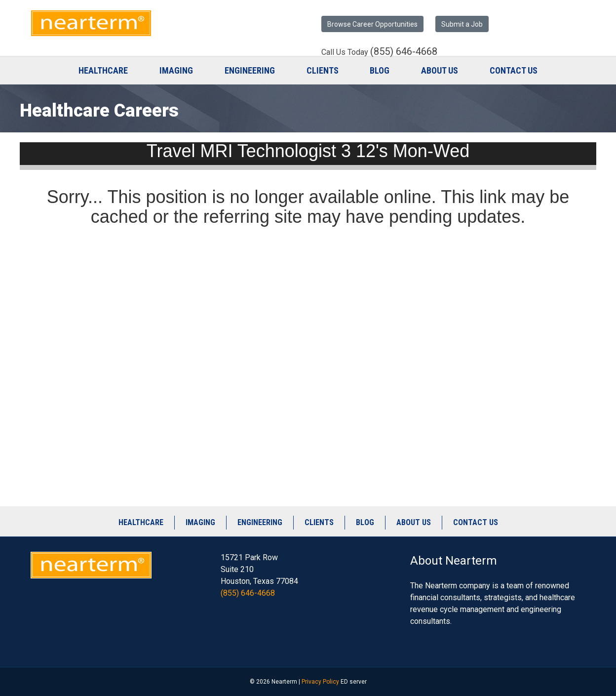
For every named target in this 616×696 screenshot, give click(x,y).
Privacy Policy (320, 682)
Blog (380, 70)
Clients (323, 70)
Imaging (176, 70)
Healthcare (103, 70)
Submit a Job (462, 24)
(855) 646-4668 (248, 593)
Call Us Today (379, 52)
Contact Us (514, 70)
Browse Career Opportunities (372, 24)
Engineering (250, 70)
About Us (440, 70)
